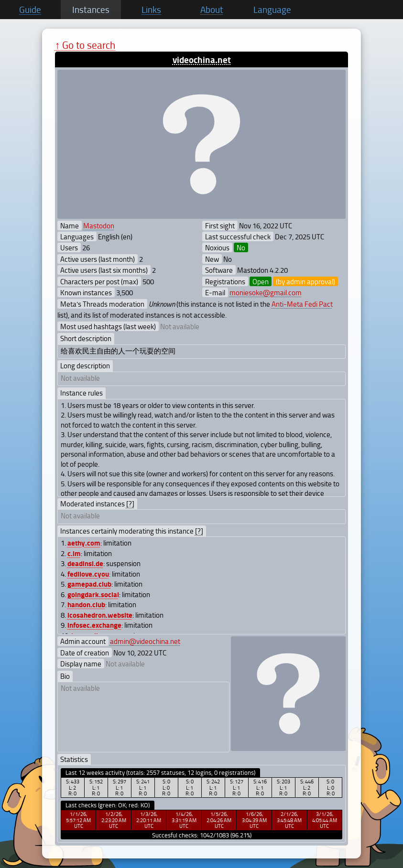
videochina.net (202, 59)
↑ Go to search (85, 45)
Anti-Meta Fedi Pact (302, 304)
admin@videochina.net (145, 641)
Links (151, 10)
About (212, 10)
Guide (30, 10)
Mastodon (99, 225)
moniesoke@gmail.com (266, 292)
